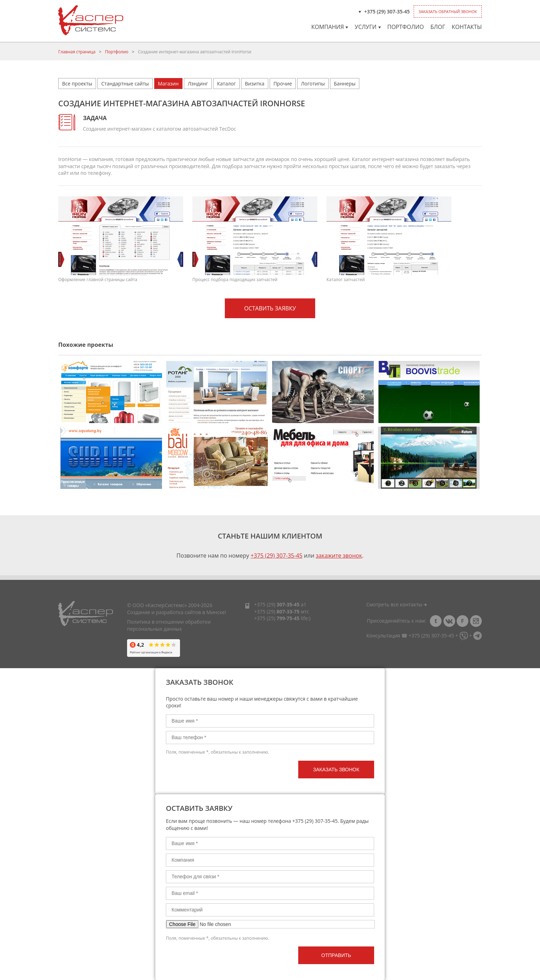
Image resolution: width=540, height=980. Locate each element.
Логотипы (313, 84)
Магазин (169, 84)
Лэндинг (198, 84)
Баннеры (345, 84)
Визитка (255, 84)
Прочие (283, 84)
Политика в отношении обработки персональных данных (169, 625)
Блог (438, 27)
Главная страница (77, 52)
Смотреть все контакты (397, 604)
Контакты (467, 27)
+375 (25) (277, 618)
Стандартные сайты (125, 84)
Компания (330, 27)
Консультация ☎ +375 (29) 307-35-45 (410, 635)
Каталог (226, 84)
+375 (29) (277, 604)
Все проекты (77, 84)
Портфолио (406, 27)
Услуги (368, 27)
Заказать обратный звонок (448, 11)
